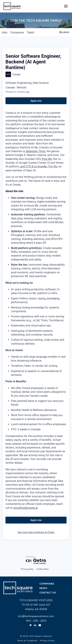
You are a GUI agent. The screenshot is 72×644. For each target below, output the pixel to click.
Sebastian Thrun (35, 151)
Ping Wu (47, 159)
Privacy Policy (47, 641)
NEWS (43, 588)
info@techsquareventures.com (36, 616)
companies (17, 32)
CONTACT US (48, 593)
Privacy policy (27, 569)
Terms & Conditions (27, 641)
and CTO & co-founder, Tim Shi (39, 166)
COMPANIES (47, 584)
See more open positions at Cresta (36, 532)
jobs (4, 32)
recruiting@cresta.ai (25, 508)
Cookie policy (42, 569)
